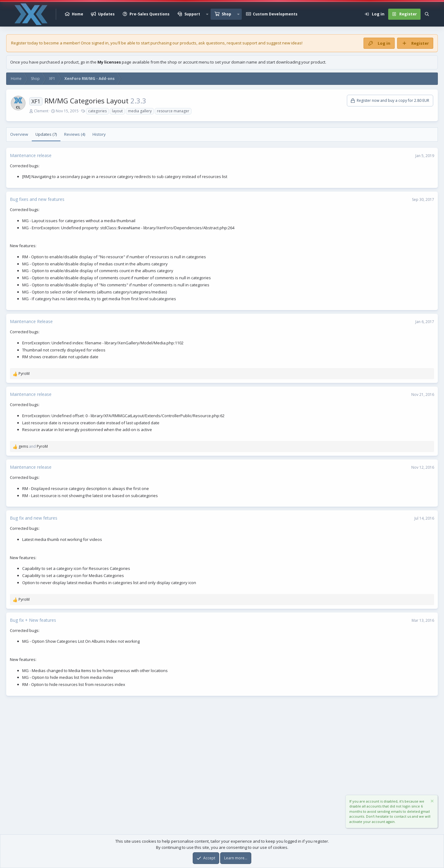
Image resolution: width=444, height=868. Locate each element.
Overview (19, 134)
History (99, 134)
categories (97, 111)
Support (192, 14)
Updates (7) (46, 134)
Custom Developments (275, 14)
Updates (106, 14)
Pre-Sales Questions (150, 14)
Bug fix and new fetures (34, 518)
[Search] (427, 14)
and (33, 446)
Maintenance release (31, 155)
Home (78, 14)
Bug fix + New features (33, 620)
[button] (207, 14)
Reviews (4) (75, 134)
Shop (226, 14)
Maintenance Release (31, 321)
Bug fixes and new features (37, 199)
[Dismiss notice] (432, 802)
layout (117, 111)
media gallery (140, 111)
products (188, 43)
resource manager (173, 111)
